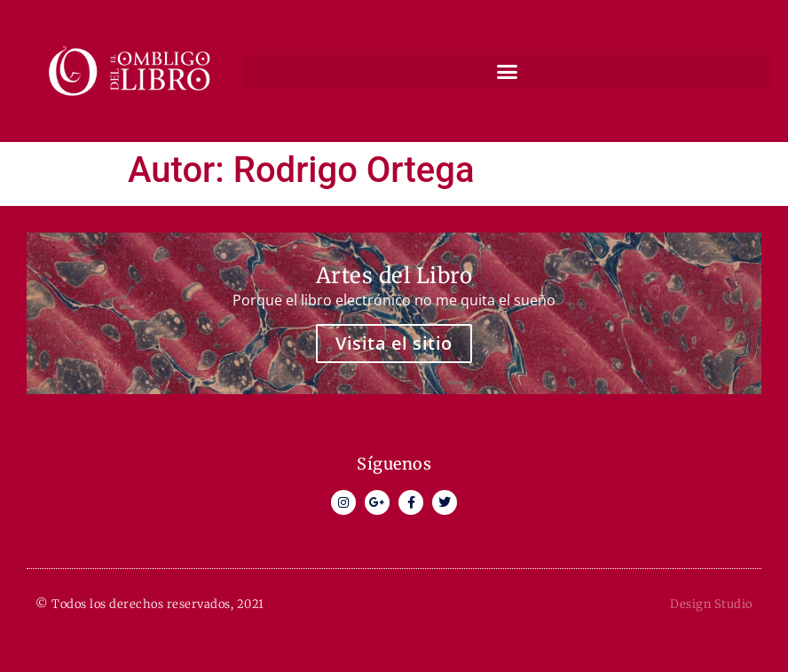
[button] (507, 71)
